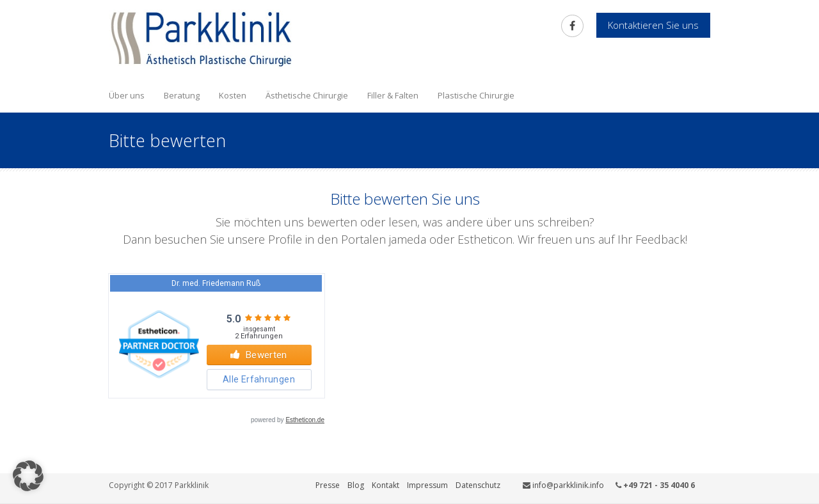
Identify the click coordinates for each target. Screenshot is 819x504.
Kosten (233, 95)
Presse (328, 485)
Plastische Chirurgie (476, 95)
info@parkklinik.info (568, 485)
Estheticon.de (305, 420)
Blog (356, 485)
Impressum (427, 485)
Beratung (182, 95)
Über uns (127, 95)
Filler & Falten (393, 95)
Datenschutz (478, 485)
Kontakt (386, 485)
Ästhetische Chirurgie (307, 95)
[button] (28, 476)
